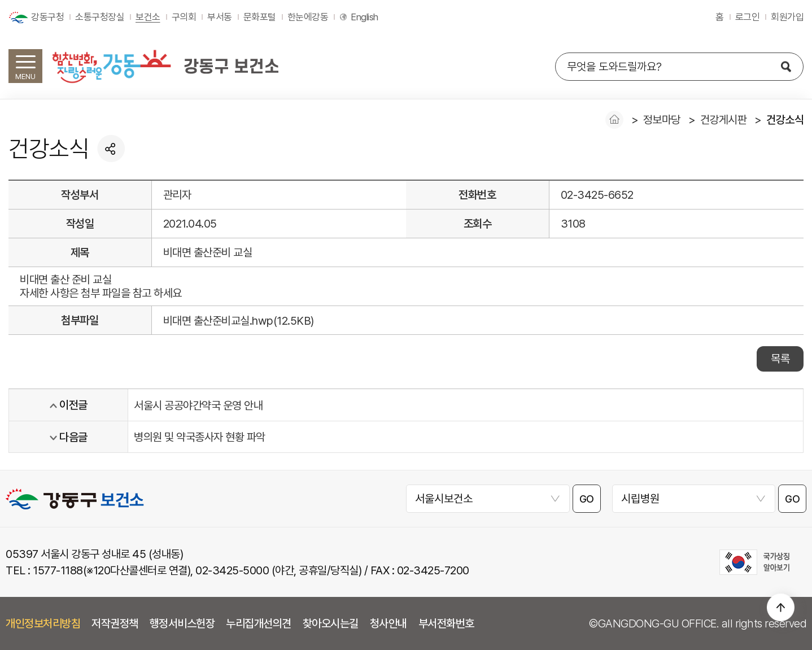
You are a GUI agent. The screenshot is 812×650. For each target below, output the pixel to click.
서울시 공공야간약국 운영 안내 (198, 405)
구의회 (184, 17)
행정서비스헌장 (182, 623)
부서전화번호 (446, 623)
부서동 (220, 17)
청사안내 (388, 623)
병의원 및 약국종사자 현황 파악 (200, 437)
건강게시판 (724, 120)
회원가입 (787, 17)
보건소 (148, 17)
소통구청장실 (100, 17)
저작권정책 (115, 623)
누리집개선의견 (259, 623)
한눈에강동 (308, 17)
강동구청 (47, 17)
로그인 (748, 17)
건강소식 (785, 120)
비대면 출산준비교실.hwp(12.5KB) (239, 321)
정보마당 (662, 120)
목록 (780, 359)
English (364, 17)
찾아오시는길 (331, 623)
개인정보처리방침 (43, 623)
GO (587, 499)
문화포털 (260, 17)
